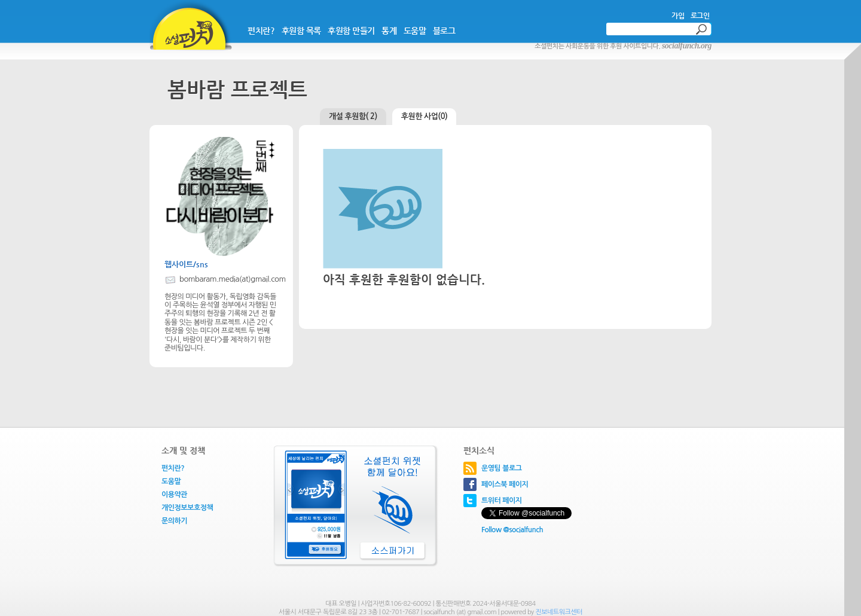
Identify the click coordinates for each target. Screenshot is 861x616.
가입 (678, 16)
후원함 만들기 (351, 31)
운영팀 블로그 (502, 468)
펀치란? (261, 31)
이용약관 (174, 495)
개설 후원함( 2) (353, 116)
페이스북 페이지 (505, 484)
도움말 (415, 31)
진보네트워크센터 (559, 612)
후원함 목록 (301, 31)
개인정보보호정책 (187, 508)
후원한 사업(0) (425, 116)
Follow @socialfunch (512, 530)
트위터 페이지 (502, 501)
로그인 (700, 16)
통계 (389, 31)
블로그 (444, 31)
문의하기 (174, 521)
